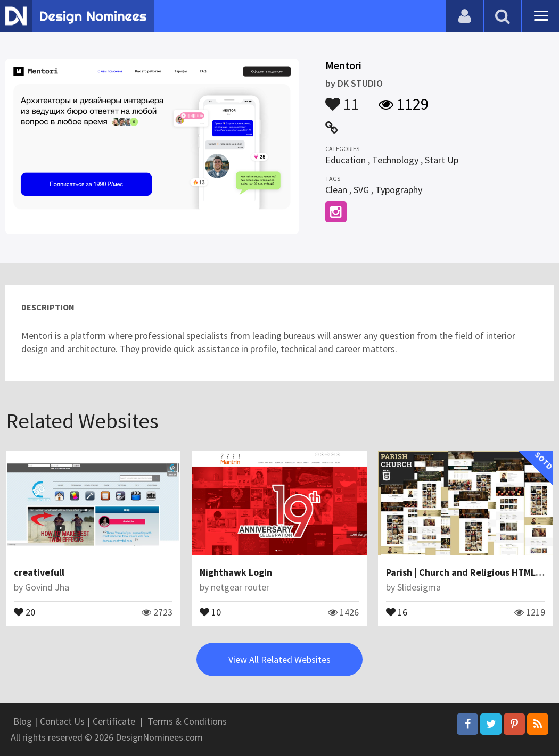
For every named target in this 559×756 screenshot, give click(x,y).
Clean (336, 190)
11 (342, 99)
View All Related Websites (279, 659)
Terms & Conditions (187, 721)
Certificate (114, 721)
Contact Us (62, 721)
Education (346, 160)
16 (397, 611)
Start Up (442, 160)
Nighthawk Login (236, 572)
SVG (361, 190)
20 (24, 611)
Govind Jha (47, 587)
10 (210, 611)
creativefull (39, 572)
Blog (23, 721)
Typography (399, 190)
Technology (395, 160)
